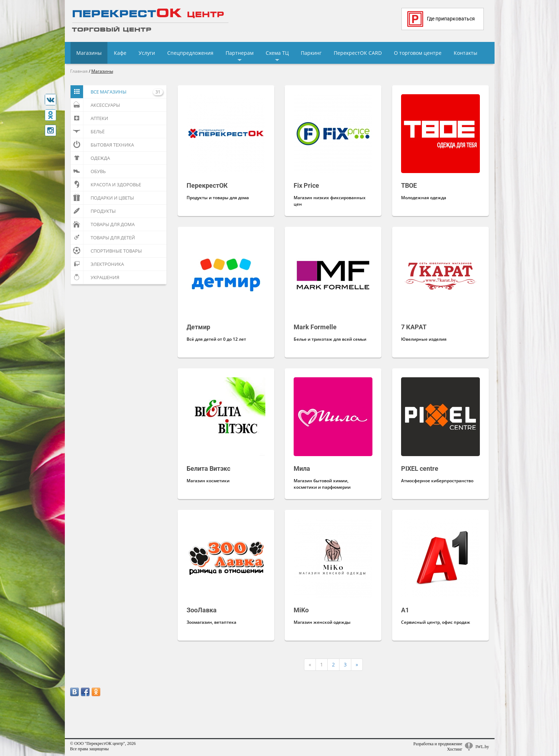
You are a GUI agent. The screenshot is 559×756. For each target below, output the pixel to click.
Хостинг (455, 749)
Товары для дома (103, 224)
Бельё (88, 131)
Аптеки (89, 118)
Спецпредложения (190, 53)
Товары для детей (103, 238)
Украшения (95, 277)
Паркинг (311, 53)
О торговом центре (418, 53)
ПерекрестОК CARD (358, 53)
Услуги (147, 53)
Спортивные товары (106, 251)
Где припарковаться (441, 19)
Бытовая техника (102, 145)
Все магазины (117, 92)
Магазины (89, 53)
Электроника (97, 264)
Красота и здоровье (106, 185)
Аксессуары (95, 105)
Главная (79, 71)
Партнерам (240, 53)
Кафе (120, 53)
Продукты (93, 211)
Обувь (88, 171)
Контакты (466, 53)
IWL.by (482, 747)
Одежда (90, 158)
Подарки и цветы (102, 198)
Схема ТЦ (277, 53)
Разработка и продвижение (438, 744)
